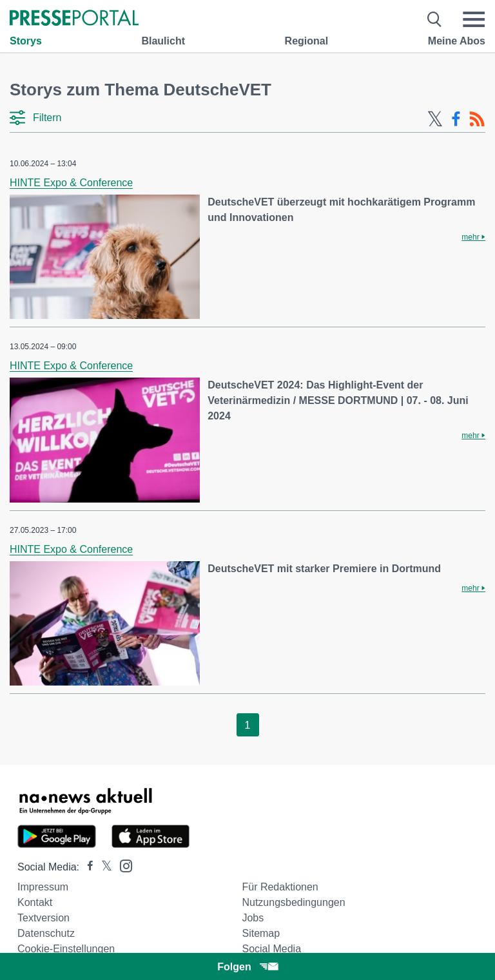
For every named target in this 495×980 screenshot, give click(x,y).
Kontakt (35, 902)
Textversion (44, 918)
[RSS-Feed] (477, 119)
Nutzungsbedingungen (293, 902)
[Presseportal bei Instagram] (122, 865)
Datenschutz (46, 933)
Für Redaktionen (280, 887)
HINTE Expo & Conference (71, 183)
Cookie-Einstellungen (66, 949)
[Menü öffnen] (474, 19)
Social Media (271, 949)
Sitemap (261, 933)
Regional (307, 41)
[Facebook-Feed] (456, 119)
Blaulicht (163, 41)
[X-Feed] (435, 119)
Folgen (247, 967)
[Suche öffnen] (435, 19)
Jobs (253, 918)
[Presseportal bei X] (103, 867)
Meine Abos (457, 41)
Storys (26, 41)
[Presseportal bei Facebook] (86, 867)
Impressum (43, 887)
